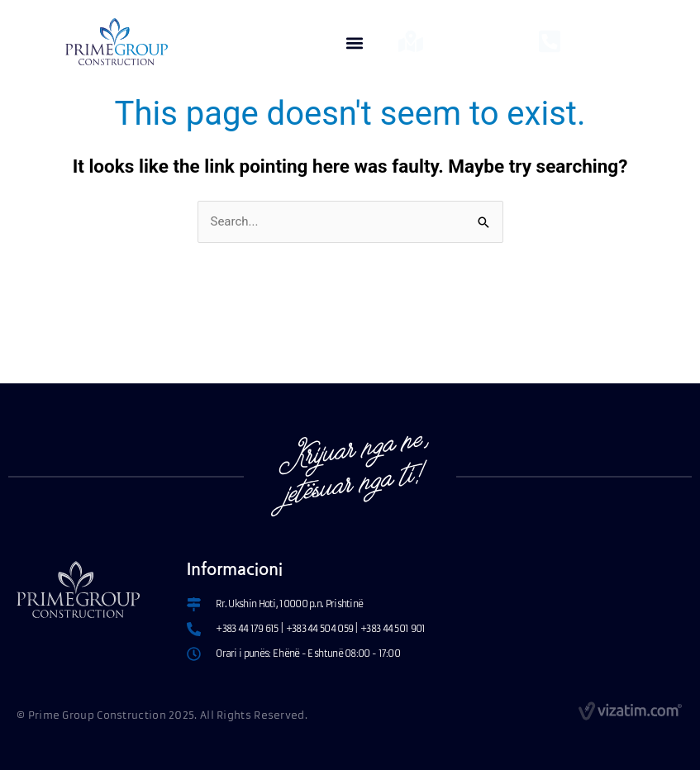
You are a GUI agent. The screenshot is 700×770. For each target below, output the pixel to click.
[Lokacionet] (411, 41)
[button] (355, 43)
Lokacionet (461, 36)
